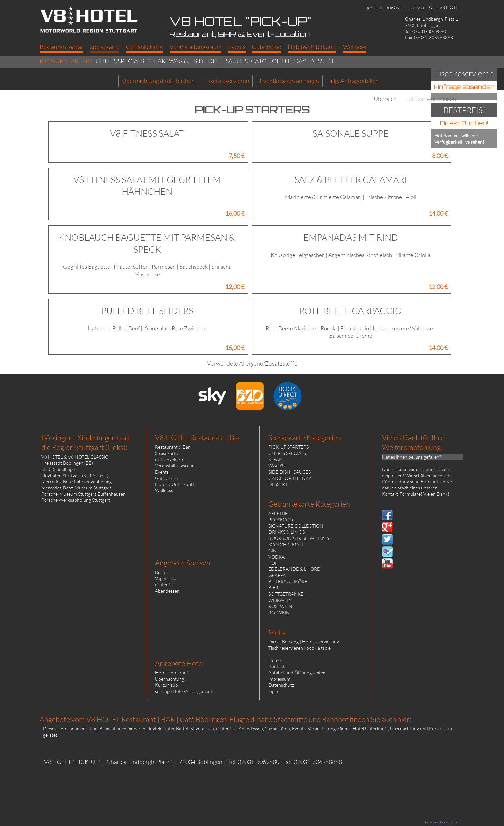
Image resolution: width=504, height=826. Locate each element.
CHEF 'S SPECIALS (287, 453)
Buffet (161, 572)
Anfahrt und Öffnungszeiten (297, 673)
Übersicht (386, 99)
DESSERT (278, 484)
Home (275, 660)
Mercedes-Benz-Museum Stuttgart (76, 488)
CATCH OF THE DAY (290, 478)
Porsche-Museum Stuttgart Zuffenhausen (84, 494)
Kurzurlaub (166, 685)
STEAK (275, 459)
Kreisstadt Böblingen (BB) (67, 463)
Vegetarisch (167, 578)
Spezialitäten (278, 729)
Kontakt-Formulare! (402, 494)
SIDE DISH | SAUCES (289, 472)
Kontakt (277, 666)
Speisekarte (166, 453)
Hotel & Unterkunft (175, 484)
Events (162, 472)
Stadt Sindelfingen (59, 469)
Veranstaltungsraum (175, 465)
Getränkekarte (170, 459)
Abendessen (167, 591)
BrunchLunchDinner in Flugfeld (131, 729)
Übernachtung (170, 679)
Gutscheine (166, 478)
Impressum (279, 679)
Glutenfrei (165, 585)
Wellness (164, 490)
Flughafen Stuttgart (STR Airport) (75, 475)
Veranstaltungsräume (329, 729)
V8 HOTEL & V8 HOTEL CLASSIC (75, 457)
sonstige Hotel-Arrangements (185, 691)
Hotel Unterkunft (173, 673)
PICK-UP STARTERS (288, 447)
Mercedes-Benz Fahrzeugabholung (77, 481)
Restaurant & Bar (173, 447)
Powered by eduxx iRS (442, 822)
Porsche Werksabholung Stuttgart (76, 500)
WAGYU (277, 465)
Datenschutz (281, 685)
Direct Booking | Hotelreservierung (304, 642)
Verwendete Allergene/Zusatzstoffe (252, 363)
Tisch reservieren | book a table (300, 648)
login (273, 691)
